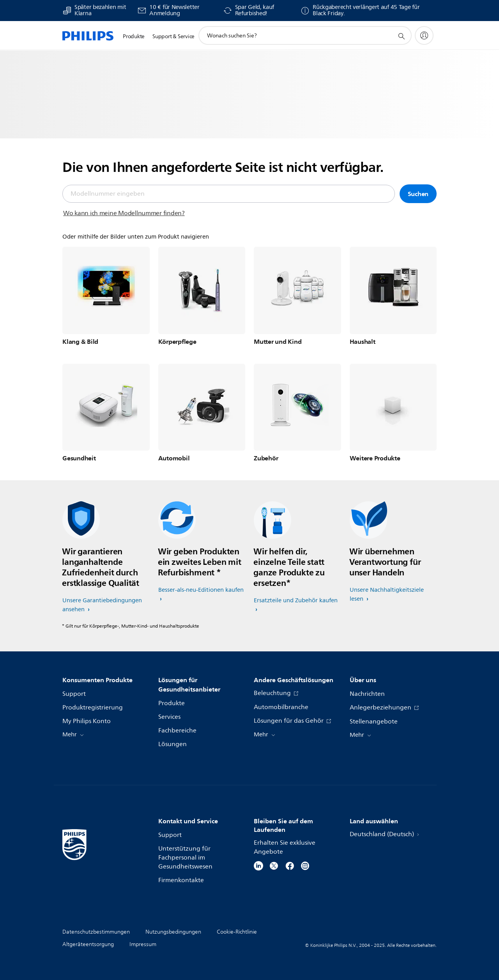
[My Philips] (424, 35)
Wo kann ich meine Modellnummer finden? (124, 213)
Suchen (418, 194)
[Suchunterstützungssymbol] (401, 36)
